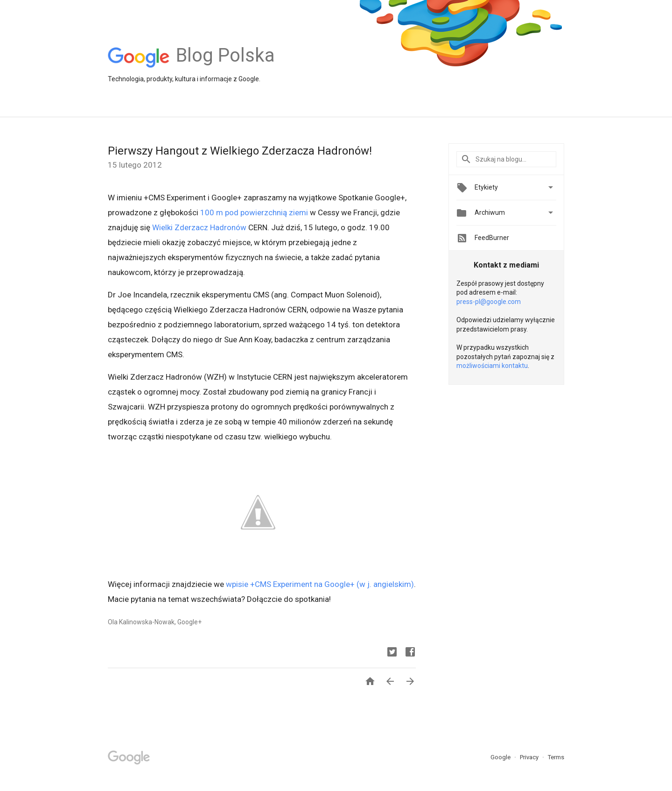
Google (501, 757)
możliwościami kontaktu (492, 366)
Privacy (530, 757)
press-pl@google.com (489, 302)
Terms (556, 757)
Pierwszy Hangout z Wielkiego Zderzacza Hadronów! (240, 151)
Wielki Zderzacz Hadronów (199, 227)
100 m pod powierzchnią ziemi (254, 212)
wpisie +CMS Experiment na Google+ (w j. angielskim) (320, 584)
